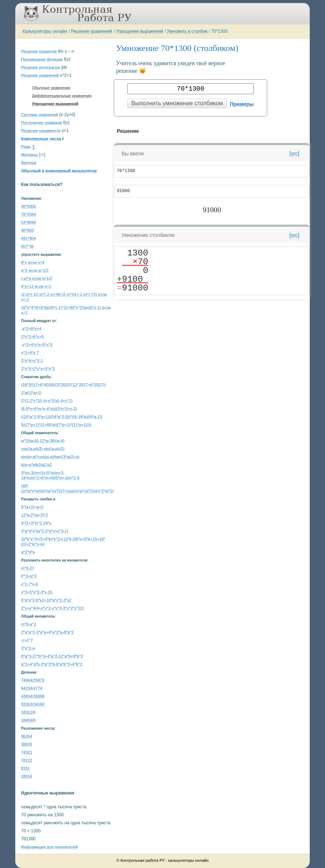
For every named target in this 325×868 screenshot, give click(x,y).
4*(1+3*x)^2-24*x (36, 523)
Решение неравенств (41, 131)
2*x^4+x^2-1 (32, 361)
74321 (27, 752)
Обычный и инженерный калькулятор (59, 171)
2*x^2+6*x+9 (32, 337)
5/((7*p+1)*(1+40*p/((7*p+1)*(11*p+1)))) (56, 425)
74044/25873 (33, 680)
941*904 (29, 238)
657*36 (27, 246)
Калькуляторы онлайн (45, 31)
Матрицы (30, 155)
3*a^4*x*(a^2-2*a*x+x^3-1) (45, 531)
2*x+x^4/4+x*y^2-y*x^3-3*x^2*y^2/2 (53, 608)
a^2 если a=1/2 (35, 270)
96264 (27, 736)
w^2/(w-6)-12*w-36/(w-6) (43, 441)
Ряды (26, 147)
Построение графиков (42, 123)
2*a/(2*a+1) (31, 393)
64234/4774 (32, 688)
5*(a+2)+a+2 (32, 507)
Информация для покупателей (49, 847)
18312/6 (28, 712)
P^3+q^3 (29, 576)
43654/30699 (33, 696)
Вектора (29, 163)
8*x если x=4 (33, 262)
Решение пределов (39, 51)
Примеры (242, 104)
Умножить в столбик (187, 31)
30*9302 (29, 206)
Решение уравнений (91, 31)
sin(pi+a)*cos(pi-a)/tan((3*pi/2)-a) (50, 457)
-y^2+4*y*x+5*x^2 (37, 345)
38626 (27, 744)
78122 (27, 760)
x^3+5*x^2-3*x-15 (37, 592)
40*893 (27, 230)
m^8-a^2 (29, 624)
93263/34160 (33, 704)
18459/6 (28, 720)
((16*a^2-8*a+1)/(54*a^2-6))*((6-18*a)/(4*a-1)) (62, 417)
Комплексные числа (41, 139)
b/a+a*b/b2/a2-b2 (37, 465)
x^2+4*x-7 (30, 353)
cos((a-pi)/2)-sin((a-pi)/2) (43, 449)
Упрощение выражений (140, 31)
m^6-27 (28, 568)
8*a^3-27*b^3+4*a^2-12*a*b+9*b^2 (52, 656)
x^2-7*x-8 (29, 584)
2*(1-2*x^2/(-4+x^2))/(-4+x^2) (47, 401)
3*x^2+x (28, 648)
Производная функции (42, 59)
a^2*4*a (28, 552)
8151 (25, 768)
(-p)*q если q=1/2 (37, 278)
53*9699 (29, 222)
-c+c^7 (27, 640)
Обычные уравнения (51, 88)
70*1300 (219, 31)
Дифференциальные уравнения (62, 96)
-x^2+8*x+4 (31, 329)
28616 (27, 776)
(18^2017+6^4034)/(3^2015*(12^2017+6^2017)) (63, 385)
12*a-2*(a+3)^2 (35, 515)
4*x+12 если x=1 (36, 286)
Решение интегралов (41, 67)
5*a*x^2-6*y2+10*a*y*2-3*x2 (46, 600)
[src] (294, 154)
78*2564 (29, 214)
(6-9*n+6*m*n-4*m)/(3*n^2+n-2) (49, 409)
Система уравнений (39, 115)
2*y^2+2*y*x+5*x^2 (38, 369)
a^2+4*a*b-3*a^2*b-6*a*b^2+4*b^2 (52, 664)
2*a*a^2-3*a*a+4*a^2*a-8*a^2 (47, 632)
